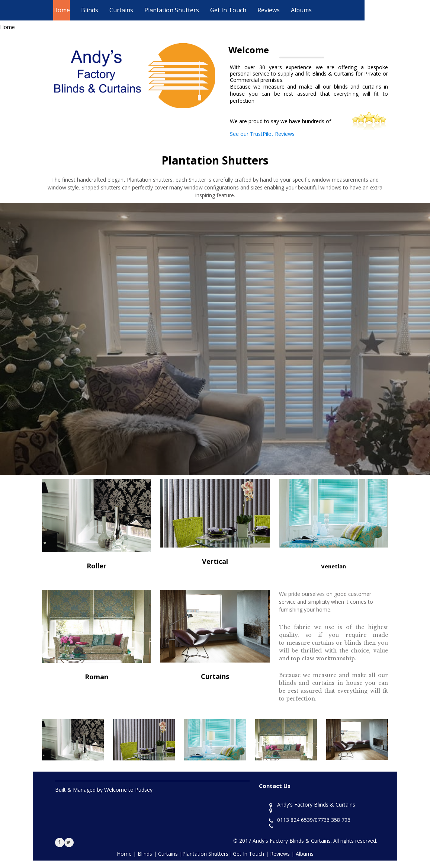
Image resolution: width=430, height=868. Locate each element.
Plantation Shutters (172, 10)
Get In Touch (228, 10)
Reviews (269, 10)
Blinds (90, 10)
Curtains (121, 10)
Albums (301, 10)
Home (62, 10)
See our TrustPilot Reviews (262, 134)
